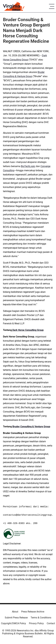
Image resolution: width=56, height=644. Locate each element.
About (15, 612)
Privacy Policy (36, 623)
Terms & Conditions (41, 618)
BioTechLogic (28, 166)
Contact (51, 623)
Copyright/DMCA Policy (14, 623)
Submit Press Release (16, 618)
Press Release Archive (33, 612)
